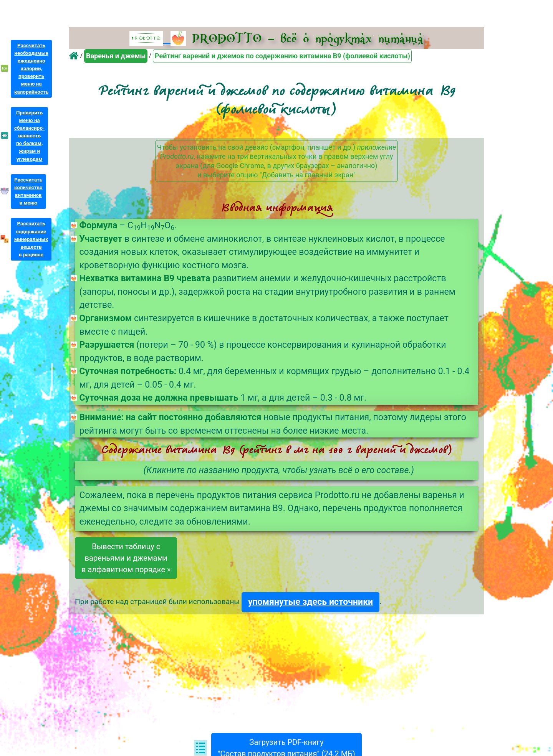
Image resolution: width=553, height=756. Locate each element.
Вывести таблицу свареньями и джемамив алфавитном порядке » (126, 558)
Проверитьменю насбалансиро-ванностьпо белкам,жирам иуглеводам (29, 136)
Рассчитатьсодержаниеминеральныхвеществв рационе (31, 239)
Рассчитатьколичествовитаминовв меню (28, 191)
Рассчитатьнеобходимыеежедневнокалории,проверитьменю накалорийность (31, 69)
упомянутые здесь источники (310, 602)
